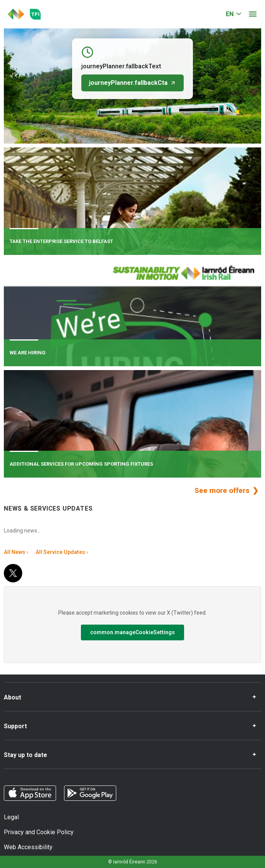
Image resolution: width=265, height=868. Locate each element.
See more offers (223, 490)
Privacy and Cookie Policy (39, 832)
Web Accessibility (28, 847)
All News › (16, 552)
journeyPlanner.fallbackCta (132, 83)
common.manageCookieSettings (132, 632)
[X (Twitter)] (13, 573)
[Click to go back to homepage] (16, 14)
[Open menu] (253, 14)
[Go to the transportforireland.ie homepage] (35, 14)
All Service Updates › (62, 552)
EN (230, 14)
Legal (11, 817)
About (12, 697)
